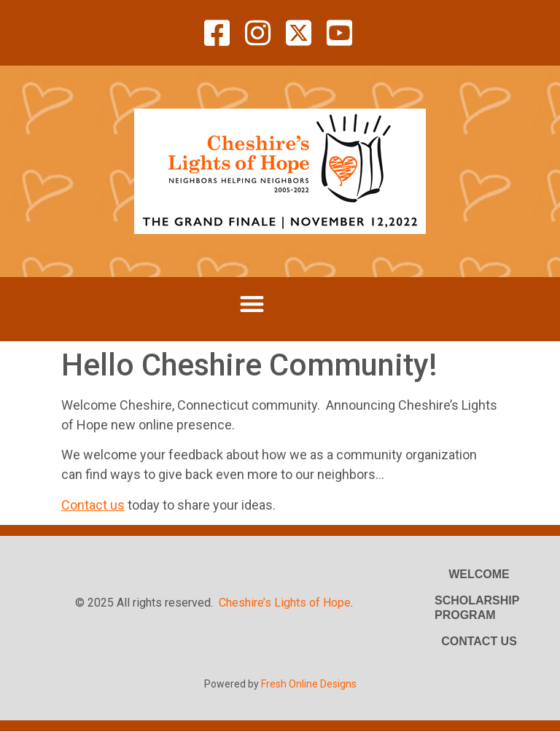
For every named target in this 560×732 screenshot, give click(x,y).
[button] (252, 304)
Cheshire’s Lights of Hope (285, 603)
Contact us (93, 505)
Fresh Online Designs (309, 684)
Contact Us (479, 641)
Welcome (479, 574)
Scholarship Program (477, 608)
